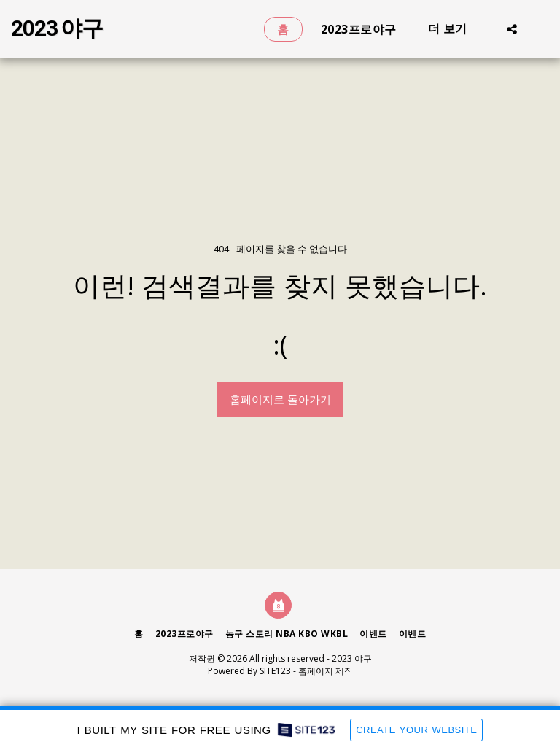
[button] (512, 29)
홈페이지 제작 (326, 671)
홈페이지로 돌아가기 (280, 399)
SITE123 (275, 671)
